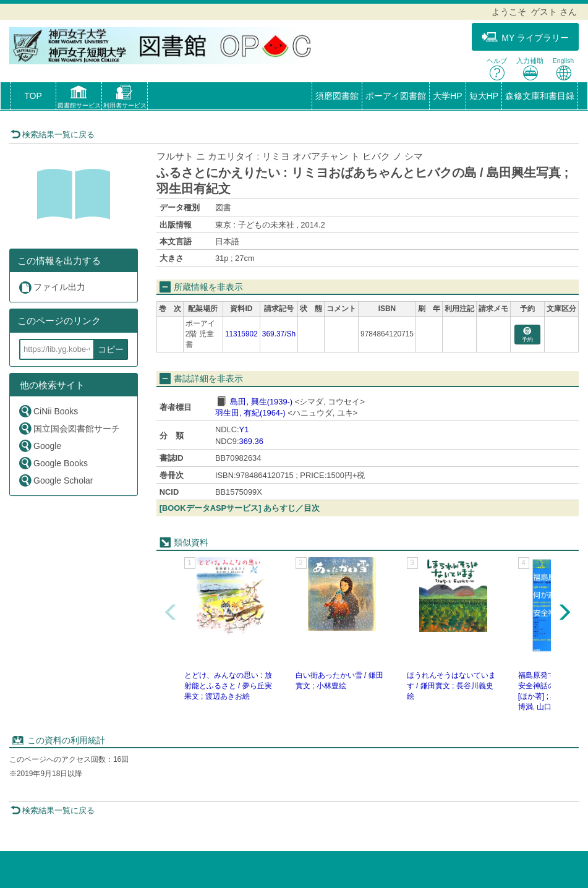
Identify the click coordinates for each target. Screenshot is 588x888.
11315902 (241, 334)
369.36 (251, 441)
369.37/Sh (279, 334)
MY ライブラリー (525, 37)
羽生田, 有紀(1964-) (250, 413)
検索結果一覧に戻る (53, 134)
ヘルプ (497, 69)
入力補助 (530, 69)
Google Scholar (56, 480)
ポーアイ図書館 (396, 96)
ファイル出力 (52, 287)
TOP (33, 96)
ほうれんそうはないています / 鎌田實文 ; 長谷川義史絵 (451, 686)
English (563, 69)
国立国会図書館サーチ (69, 428)
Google (40, 446)
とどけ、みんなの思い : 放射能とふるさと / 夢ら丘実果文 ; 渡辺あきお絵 (228, 686)
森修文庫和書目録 (540, 96)
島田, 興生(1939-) (261, 402)
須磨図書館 (337, 96)
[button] (79, 98)
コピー (111, 349)
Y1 (244, 429)
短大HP (484, 96)
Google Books (53, 463)
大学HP (447, 96)
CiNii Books (48, 411)
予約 (527, 335)
